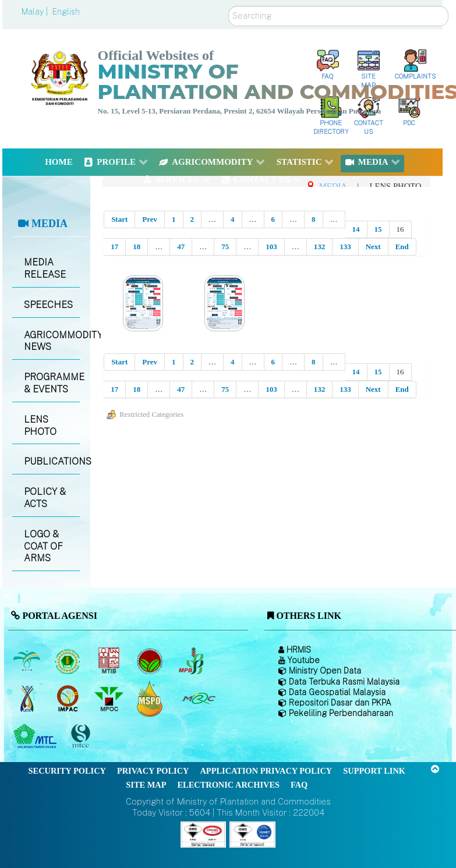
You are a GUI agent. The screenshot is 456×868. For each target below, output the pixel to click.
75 (225, 247)
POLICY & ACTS (45, 498)
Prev (150, 219)
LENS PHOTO (40, 426)
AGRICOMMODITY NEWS (52, 341)
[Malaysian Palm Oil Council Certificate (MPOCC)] (151, 698)
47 (181, 247)
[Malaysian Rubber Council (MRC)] (198, 699)
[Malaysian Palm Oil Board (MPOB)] (28, 661)
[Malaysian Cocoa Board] (151, 661)
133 (345, 247)
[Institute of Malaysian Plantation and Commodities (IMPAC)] (69, 699)
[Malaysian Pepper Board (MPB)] (192, 661)
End (402, 247)
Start (119, 219)
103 (271, 247)
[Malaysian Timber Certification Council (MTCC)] (82, 736)
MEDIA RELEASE (45, 268)
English (66, 12)
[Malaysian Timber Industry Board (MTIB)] (110, 661)
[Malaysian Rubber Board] (69, 661)
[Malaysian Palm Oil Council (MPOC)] (110, 699)
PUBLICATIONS (52, 461)
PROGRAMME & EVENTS (52, 383)
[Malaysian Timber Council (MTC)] (36, 736)
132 (320, 247)
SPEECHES (48, 305)
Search (229, 6)
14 (356, 229)
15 (378, 229)
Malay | (36, 12)
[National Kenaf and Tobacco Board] (28, 699)
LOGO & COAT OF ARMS (43, 546)
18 (137, 247)
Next (373, 247)
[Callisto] (203, 833)
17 (114, 247)
